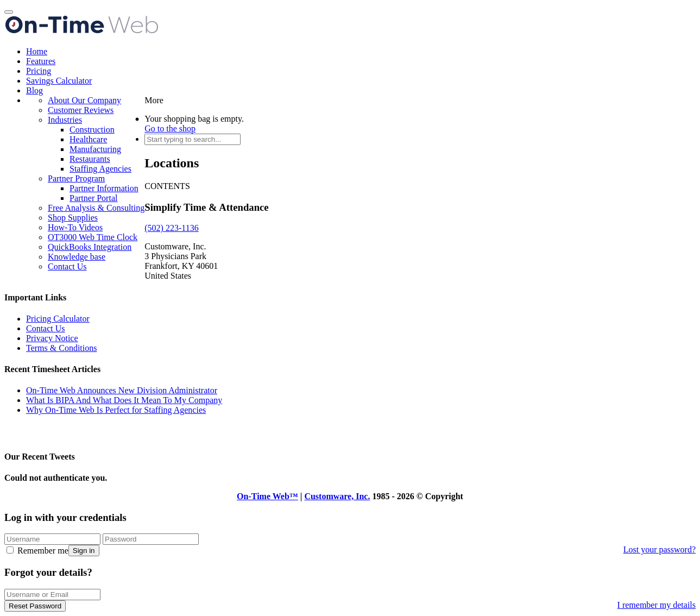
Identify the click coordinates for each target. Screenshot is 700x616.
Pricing (39, 71)
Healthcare (88, 139)
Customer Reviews (81, 110)
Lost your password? (660, 549)
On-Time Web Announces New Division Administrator (122, 390)
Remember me (37, 551)
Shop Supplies (73, 218)
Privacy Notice (52, 338)
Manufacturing (95, 149)
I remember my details (657, 605)
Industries (65, 120)
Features (41, 61)
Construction (92, 130)
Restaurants (90, 159)
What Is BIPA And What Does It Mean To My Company (124, 400)
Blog (34, 90)
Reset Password (35, 606)
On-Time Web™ (267, 496)
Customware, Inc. (337, 496)
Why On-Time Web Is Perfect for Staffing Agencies (116, 410)
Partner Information (104, 188)
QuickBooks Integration (90, 247)
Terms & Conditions (61, 348)
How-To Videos (75, 227)
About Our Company (84, 100)
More (154, 100)
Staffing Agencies (100, 169)
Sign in (84, 551)
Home (37, 51)
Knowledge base (77, 257)
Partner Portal (93, 198)
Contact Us (67, 266)
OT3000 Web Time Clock (93, 237)
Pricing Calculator (58, 319)
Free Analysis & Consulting (96, 208)
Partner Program (76, 178)
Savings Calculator (59, 81)
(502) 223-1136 (171, 228)
